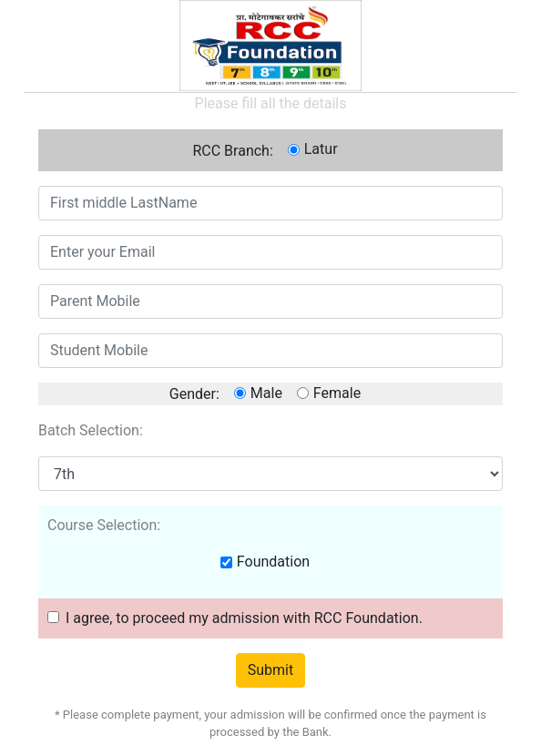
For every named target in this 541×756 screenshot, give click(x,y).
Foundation (273, 562)
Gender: (194, 394)
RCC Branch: (232, 151)
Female (337, 393)
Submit (270, 670)
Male (266, 393)
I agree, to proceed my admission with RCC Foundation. (244, 618)
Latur (321, 149)
